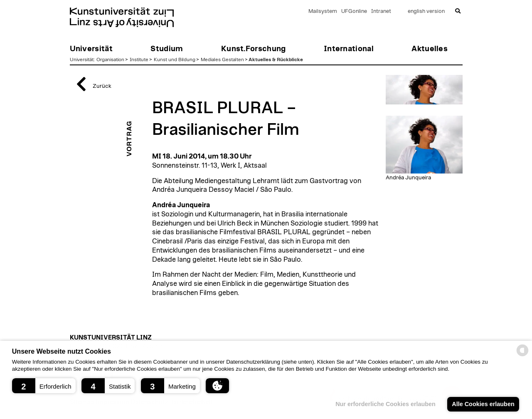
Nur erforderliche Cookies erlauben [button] (385, 404)
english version (426, 11)
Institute (139, 60)
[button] (44, 386)
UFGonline (354, 11)
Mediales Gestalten (222, 60)
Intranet (381, 11)
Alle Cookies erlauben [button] (483, 404)
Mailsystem (323, 11)
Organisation (110, 60)
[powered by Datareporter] (522, 356)
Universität (82, 60)
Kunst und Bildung (175, 60)
